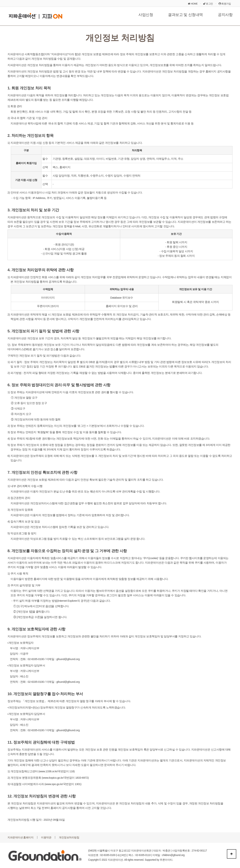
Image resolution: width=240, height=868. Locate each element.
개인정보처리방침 (69, 837)
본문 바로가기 (0, 0)
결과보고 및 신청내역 (185, 15)
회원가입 (225, 4)
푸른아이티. (166, 860)
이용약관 (46, 837)
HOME (193, 4)
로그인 (208, 4)
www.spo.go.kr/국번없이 (60, 784)
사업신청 (146, 15)
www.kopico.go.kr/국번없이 (58, 778)
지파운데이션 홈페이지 (20, 837)
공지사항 (225, 15)
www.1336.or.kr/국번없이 (54, 771)
